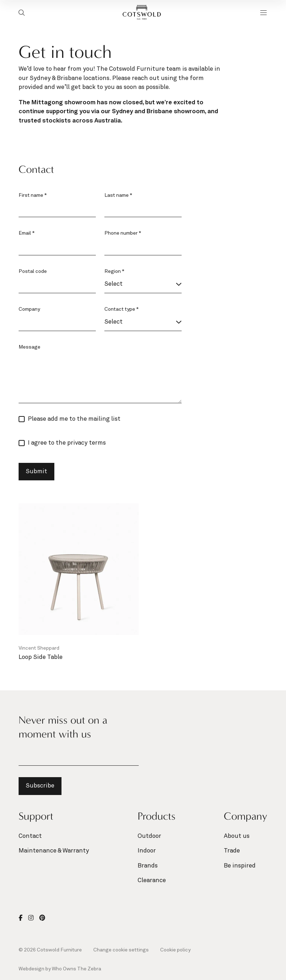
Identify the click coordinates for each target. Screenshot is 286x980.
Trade (232, 851)
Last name (118, 195)
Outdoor (149, 836)
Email (27, 233)
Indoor (147, 851)
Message (29, 347)
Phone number (123, 233)
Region (114, 271)
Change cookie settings (121, 950)
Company (29, 309)
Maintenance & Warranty (54, 851)
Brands (148, 866)
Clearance (152, 881)
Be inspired (240, 866)
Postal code (33, 271)
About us (237, 836)
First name (33, 195)
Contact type (122, 309)
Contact (30, 836)
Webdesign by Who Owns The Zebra (60, 969)
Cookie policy (175, 950)
